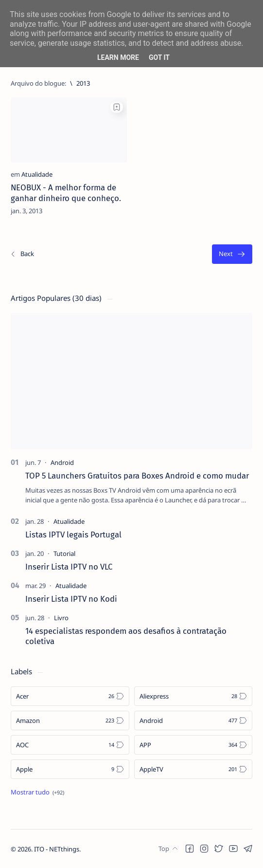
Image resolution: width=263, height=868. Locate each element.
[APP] (193, 745)
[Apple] (70, 769)
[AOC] (70, 745)
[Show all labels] (37, 792)
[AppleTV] (193, 769)
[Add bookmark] (117, 107)
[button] (190, 849)
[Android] (62, 462)
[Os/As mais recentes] (22, 254)
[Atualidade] (37, 174)
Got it (159, 57)
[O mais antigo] (232, 254)
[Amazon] (70, 720)
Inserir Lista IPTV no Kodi (71, 599)
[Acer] (70, 696)
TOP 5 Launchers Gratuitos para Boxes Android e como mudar (137, 476)
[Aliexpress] (193, 696)
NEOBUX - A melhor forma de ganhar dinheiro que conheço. (66, 193)
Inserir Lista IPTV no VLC (69, 567)
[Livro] (61, 618)
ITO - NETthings (57, 849)
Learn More (118, 57)
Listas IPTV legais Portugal (73, 535)
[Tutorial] (64, 554)
